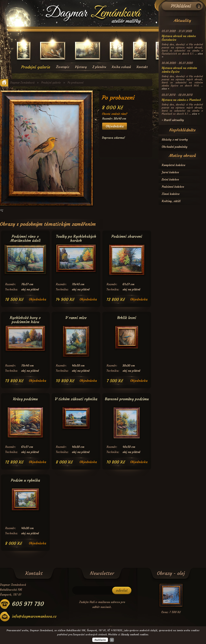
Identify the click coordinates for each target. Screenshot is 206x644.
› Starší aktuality (173, 120)
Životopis (63, 67)
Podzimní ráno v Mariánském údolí (25, 237)
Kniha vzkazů (121, 67)
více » (166, 89)
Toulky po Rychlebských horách (76, 237)
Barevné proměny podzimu (127, 399)
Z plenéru (99, 67)
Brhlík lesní (127, 318)
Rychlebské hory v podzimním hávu (25, 319)
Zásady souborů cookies (135, 634)
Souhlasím (100, 640)
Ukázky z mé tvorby (175, 140)
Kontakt (142, 67)
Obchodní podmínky (175, 147)
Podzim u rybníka (25, 480)
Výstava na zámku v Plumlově (181, 100)
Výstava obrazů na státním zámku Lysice (179, 70)
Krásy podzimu (25, 399)
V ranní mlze (76, 318)
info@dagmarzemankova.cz (34, 617)
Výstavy (81, 67)
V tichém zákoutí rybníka (76, 399)
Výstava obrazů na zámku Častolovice (179, 38)
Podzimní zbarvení (127, 236)
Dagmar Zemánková (22, 83)
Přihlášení (181, 6)
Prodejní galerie (36, 67)
